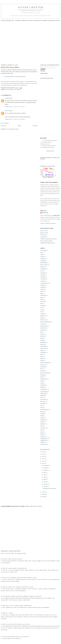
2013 (43, 459)
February (46, 484)
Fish (41, 308)
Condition (43, 285)
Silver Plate (43, 399)
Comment (43, 281)
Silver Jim (7, 111)
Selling (42, 387)
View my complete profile (48, 223)
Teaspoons (43, 424)
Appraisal (43, 259)
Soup (42, 408)
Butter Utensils (44, 265)
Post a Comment (5, 123)
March (45, 482)
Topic (42, 426)
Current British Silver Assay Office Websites (15, 77)
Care (41, 271)
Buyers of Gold (44, 231)
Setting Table (43, 393)
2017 (43, 452)
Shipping (42, 395)
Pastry (42, 354)
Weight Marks (44, 440)
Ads (41, 253)
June (45, 475)
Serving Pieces (44, 389)
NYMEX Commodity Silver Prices (49, 239)
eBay (42, 297)
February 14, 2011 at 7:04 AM (15, 119)
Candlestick (43, 269)
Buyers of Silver (44, 233)
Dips (41, 293)
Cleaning (42, 277)
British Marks (10, 89)
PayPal (42, 361)
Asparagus (43, 261)
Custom (42, 289)
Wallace (42, 434)
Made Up (43, 336)
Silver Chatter (31, 7)
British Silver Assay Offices (10, 67)
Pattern (42, 359)
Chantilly (43, 275)
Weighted (43, 442)
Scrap (42, 383)
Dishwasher (43, 295)
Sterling (42, 414)
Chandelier (43, 273)
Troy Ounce (43, 428)
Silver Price (43, 401)
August (45, 470)
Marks (42, 338)
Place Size (43, 365)
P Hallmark (43, 352)
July (45, 472)
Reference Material (45, 373)
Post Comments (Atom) (13, 129)
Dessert (42, 291)
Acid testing (43, 250)
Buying (42, 267)
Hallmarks (18, 89)
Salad (42, 381)
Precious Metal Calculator (46, 241)
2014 (43, 456)
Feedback (43, 306)
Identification (44, 326)
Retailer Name (44, 379)
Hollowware (43, 320)
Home (20, 126)
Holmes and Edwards (45, 322)
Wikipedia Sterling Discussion (47, 243)
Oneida (42, 350)
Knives (42, 334)
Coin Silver (43, 279)
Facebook (43, 301)
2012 (43, 461)
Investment (43, 330)
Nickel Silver (43, 348)
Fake (41, 303)
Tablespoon (43, 420)
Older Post (35, 126)
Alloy (42, 255)
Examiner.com (44, 235)
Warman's (43, 436)
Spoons (42, 412)
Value (42, 432)
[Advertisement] (20, 42)
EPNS (42, 299)
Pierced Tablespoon (45, 363)
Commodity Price (44, 283)
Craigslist (43, 287)
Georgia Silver (56, 215)
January (46, 486)
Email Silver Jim (50, 151)
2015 (43, 454)
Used (42, 430)
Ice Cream (43, 324)
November (46, 465)
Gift (41, 312)
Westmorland (43, 444)
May (45, 477)
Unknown (7, 98)
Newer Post (4, 126)
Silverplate (43, 403)
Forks (42, 310)
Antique (42, 257)
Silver (42, 397)
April (45, 479)
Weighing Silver (44, 438)
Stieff (42, 416)
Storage (42, 418)
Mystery (42, 344)
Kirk (41, 332)
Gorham (42, 314)
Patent (42, 357)
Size (41, 405)
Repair (42, 377)
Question (42, 371)
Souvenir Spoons (44, 409)
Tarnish (42, 422)
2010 (43, 492)
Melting (42, 340)
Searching (43, 385)
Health (42, 318)
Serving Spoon (44, 391)
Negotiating (43, 346)
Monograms (43, 342)
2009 (43, 494)
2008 (43, 497)
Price (42, 369)
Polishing (43, 367)
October (46, 468)
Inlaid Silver (43, 328)
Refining (42, 375)
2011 (43, 463)
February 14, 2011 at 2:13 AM (15, 107)
